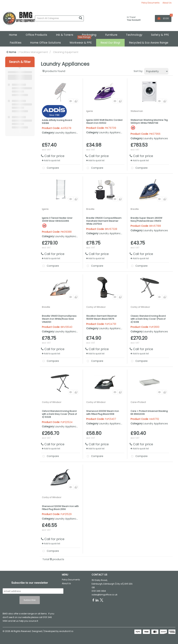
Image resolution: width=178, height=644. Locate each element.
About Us (167, 3)
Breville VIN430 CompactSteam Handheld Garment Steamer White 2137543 (104, 221)
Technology (134, 35)
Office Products (36, 35)
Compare (50, 168)
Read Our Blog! (110, 43)
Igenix (90, 111)
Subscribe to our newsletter (30, 583)
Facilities (16, 43)
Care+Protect (138, 402)
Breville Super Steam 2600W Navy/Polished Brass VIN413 (146, 219)
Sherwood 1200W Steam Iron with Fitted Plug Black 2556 (60, 508)
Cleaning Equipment (66, 52)
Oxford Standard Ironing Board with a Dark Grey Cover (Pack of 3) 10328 (59, 414)
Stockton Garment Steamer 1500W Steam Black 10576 (102, 317)
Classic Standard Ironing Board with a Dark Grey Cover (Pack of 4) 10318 (148, 319)
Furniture (111, 35)
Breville (90, 209)
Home (13, 35)
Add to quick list (51, 161)
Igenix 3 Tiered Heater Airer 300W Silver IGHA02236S (57, 219)
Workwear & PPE (81, 43)
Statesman (137, 111)
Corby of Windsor (96, 307)
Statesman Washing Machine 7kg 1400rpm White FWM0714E (149, 121)
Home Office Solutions (45, 43)
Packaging (89, 35)
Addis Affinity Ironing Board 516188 (57, 122)
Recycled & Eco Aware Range (149, 43)
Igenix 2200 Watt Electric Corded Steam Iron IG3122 (104, 121)
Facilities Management (34, 52)
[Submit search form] (80, 18)
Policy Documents (151, 3)
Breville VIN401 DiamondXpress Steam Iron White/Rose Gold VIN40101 (59, 319)
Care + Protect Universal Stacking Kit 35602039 (149, 413)
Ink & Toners (65, 35)
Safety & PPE (160, 35)
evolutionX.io (66, 631)
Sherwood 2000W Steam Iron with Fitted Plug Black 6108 (103, 413)
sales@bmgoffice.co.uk (104, 595)
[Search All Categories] (59, 18)
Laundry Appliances (67, 133)
